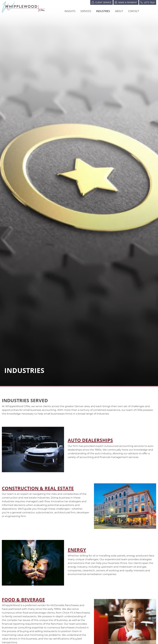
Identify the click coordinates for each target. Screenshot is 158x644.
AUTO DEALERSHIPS (90, 440)
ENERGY (77, 550)
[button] (103, 11)
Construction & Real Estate (38, 488)
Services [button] (86, 11)
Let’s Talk (148, 2)
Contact (134, 11)
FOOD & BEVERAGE (23, 599)
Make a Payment (126, 2)
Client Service (102, 2)
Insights (70, 11)
